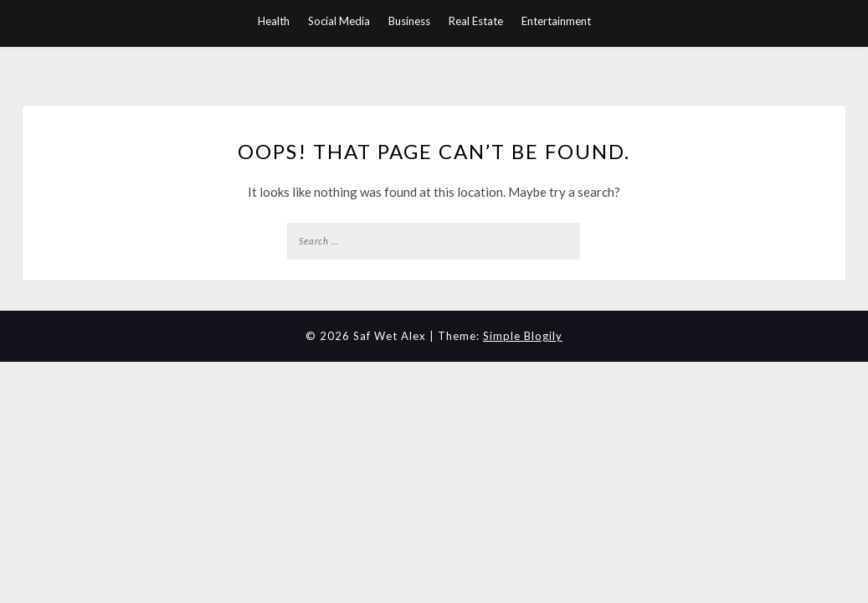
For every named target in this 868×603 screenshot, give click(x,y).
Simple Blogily (523, 336)
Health (274, 21)
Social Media (339, 21)
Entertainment (556, 21)
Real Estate (476, 21)
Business (409, 21)
